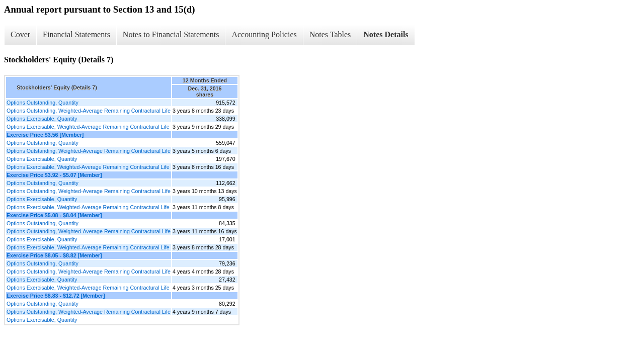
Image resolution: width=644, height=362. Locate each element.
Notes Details (386, 34)
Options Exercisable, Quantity (42, 119)
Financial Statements (76, 34)
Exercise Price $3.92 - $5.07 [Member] (54, 175)
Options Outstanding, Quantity (43, 103)
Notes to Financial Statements (171, 34)
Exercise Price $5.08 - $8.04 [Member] (54, 215)
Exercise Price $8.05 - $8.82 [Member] (54, 255)
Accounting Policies (264, 34)
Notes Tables (330, 34)
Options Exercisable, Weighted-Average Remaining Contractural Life (88, 127)
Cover (20, 34)
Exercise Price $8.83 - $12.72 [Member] (56, 296)
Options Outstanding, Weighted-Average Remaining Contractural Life (89, 111)
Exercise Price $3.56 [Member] (45, 135)
